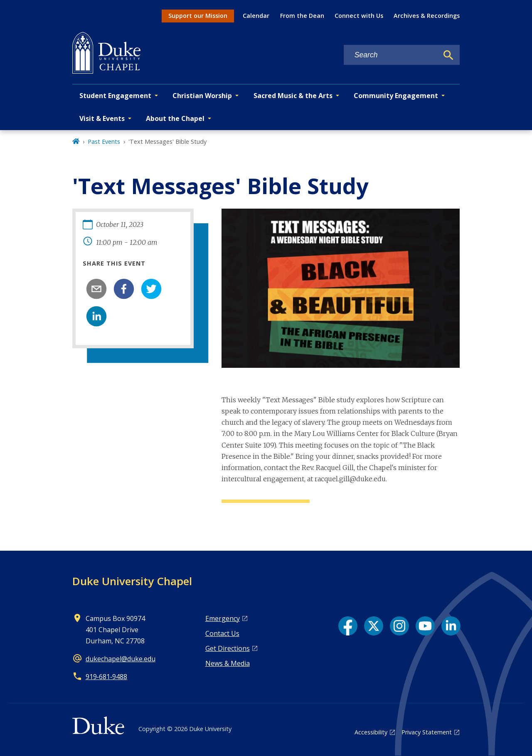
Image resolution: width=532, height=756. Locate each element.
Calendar (256, 16)
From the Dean (302, 16)
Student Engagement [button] (115, 96)
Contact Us (222, 633)
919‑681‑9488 (107, 677)
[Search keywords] (391, 55)
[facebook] (124, 289)
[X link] (374, 626)
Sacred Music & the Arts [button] (293, 96)
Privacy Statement (427, 732)
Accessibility (371, 732)
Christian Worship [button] (202, 96)
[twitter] (151, 289)
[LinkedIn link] (451, 626)
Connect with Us (359, 16)
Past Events (104, 142)
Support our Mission (198, 16)
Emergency (223, 618)
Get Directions (228, 648)
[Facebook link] (348, 626)
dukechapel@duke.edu (121, 659)
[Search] (448, 55)
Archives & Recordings (427, 16)
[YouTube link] (425, 626)
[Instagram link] (399, 626)
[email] (96, 289)
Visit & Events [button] (102, 118)
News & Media (228, 663)
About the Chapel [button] (175, 118)
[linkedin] (96, 316)
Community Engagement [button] (396, 96)
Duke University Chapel (132, 581)
